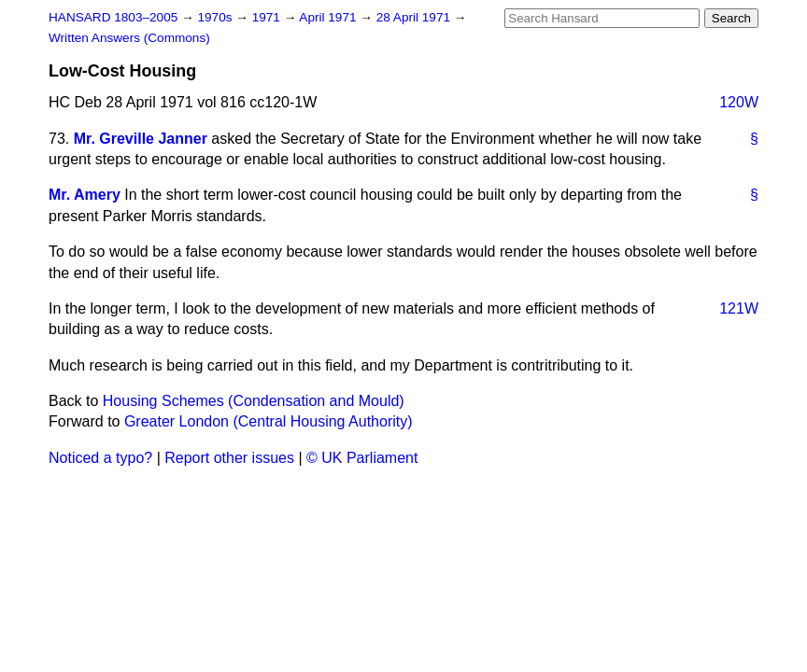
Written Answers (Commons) (129, 38)
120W (739, 102)
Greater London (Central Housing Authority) (269, 421)
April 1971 (329, 17)
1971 (268, 17)
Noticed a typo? (100, 458)
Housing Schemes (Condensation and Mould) (254, 401)
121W (739, 308)
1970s (216, 17)
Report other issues (229, 458)
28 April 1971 (415, 17)
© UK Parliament (362, 458)
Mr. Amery (85, 195)
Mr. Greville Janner (141, 139)
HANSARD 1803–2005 (113, 17)
